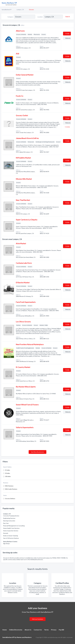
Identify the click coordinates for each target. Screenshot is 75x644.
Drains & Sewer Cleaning (11, 536)
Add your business (38, 619)
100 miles (8, 476)
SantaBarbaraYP (7, 10)
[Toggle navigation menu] (72, 3)
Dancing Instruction (9, 521)
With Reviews (9, 486)
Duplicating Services (9, 518)
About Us (28, 630)
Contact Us (38, 630)
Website (68, 38)
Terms (46, 630)
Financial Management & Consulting (14, 526)
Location (40, 17)
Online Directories (16, 630)
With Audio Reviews (11, 489)
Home (5, 630)
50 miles (8, 473)
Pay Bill (61, 630)
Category (10, 17)
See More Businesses (37, 452)
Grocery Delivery (10, 499)
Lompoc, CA (20, 10)
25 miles (8, 470)
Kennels (6, 533)
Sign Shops (6, 544)
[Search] (67, 17)
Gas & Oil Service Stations (11, 538)
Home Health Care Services (11, 528)
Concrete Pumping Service (11, 516)
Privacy (54, 630)
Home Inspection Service (11, 531)
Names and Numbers (24, 637)
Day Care (6, 523)
